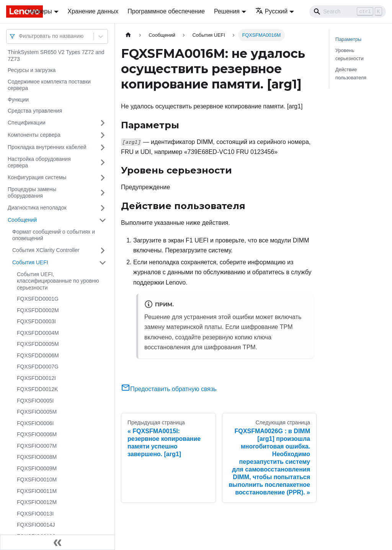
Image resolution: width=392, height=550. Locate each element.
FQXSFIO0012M (37, 502)
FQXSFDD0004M (38, 333)
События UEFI (30, 262)
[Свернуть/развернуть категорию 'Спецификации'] (103, 123)
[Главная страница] (128, 35)
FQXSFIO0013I (35, 514)
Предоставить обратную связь (169, 389)
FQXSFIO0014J (36, 525)
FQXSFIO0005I (35, 401)
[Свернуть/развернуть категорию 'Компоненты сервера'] (103, 135)
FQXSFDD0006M (38, 355)
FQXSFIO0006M (37, 434)
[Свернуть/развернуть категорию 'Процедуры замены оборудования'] (103, 193)
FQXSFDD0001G (38, 299)
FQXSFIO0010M (37, 480)
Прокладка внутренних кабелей (47, 147)
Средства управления (35, 111)
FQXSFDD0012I (36, 378)
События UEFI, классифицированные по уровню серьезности (58, 281)
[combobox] (20, 36)
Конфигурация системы (37, 177)
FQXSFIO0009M (37, 468)
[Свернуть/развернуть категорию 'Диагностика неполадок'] (103, 208)
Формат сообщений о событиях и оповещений (54, 235)
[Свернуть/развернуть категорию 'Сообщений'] (103, 220)
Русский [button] (271, 11)
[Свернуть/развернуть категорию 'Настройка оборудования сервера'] (103, 163)
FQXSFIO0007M (37, 446)
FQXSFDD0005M (38, 344)
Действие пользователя (351, 74)
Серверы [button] (39, 11)
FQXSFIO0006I (35, 423)
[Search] (348, 11)
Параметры (348, 39)
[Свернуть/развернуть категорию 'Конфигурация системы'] (103, 178)
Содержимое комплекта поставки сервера (49, 85)
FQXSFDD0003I (36, 321)
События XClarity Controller (46, 250)
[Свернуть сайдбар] (57, 542)
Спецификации (27, 123)
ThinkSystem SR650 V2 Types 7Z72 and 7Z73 (56, 56)
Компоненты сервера (34, 135)
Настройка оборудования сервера (39, 162)
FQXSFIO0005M (37, 412)
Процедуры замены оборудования (32, 193)
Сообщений (22, 220)
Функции (18, 100)
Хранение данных (93, 11)
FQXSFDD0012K (37, 389)
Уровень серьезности (350, 54)
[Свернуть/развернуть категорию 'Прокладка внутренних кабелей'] (103, 147)
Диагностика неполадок (37, 208)
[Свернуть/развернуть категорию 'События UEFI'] (103, 263)
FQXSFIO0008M (37, 457)
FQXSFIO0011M (37, 491)
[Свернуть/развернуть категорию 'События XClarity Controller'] (103, 250)
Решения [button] (227, 11)
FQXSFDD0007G (38, 367)
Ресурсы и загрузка (32, 70)
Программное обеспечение (166, 11)
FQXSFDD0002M (38, 310)
